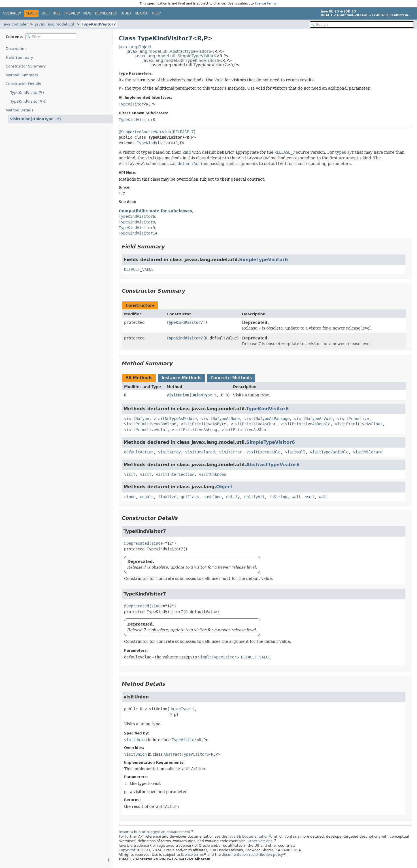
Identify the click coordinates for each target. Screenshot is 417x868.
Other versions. (260, 841)
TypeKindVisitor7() (27, 93)
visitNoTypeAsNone (220, 419)
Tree (57, 13)
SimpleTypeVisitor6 (263, 260)
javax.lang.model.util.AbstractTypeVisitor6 (169, 51)
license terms (266, 4)
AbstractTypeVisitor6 (273, 465)
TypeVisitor (131, 104)
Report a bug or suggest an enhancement (155, 832)
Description (16, 49)
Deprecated (106, 13)
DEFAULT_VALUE (139, 269)
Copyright (127, 850)
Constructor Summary (26, 66)
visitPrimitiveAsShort (245, 430)
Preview (72, 13)
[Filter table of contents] (51, 37)
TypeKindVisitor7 (99, 24)
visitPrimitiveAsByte (203, 424)
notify (233, 497)
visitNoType (137, 419)
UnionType (202, 395)
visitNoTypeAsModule (175, 419)
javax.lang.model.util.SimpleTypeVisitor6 (175, 56)
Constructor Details (23, 84)
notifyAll (254, 497)
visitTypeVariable (329, 452)
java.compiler (15, 24)
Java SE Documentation (248, 837)
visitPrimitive (353, 419)
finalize (167, 497)
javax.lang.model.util (55, 24)
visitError (231, 452)
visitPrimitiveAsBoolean (150, 424)
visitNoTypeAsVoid (313, 419)
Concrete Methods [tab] (231, 378)
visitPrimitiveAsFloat (359, 424)
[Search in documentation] (362, 25)
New (87, 13)
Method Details (20, 110)
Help (156, 13)
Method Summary (22, 75)
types (341, 152)
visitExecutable (263, 452)
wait (296, 497)
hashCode (212, 497)
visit (130, 474)
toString (278, 497)
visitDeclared (200, 452)
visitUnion (178, 395)
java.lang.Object (135, 47)
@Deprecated (137, 543)
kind (187, 152)
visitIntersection (175, 474)
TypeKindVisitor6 (155, 143)
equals (147, 497)
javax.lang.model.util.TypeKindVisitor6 (181, 60)
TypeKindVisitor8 (137, 120)
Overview (12, 13)
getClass (190, 497)
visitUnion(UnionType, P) (36, 119)
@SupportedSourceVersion (145, 132)
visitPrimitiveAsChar (253, 424)
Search (142, 13)
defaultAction (139, 452)
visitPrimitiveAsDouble (305, 424)
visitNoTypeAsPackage (267, 419)
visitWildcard (368, 452)
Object (224, 487)
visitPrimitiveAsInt (146, 430)
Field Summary (19, 57)
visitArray (169, 452)
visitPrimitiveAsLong (194, 430)
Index (126, 13)
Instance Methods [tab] (181, 378)
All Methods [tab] (139, 378)
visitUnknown (212, 474)
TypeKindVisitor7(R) (28, 101)
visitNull (295, 452)
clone (130, 497)
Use (45, 13)
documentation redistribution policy (252, 855)
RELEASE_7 (183, 132)
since (157, 543)
